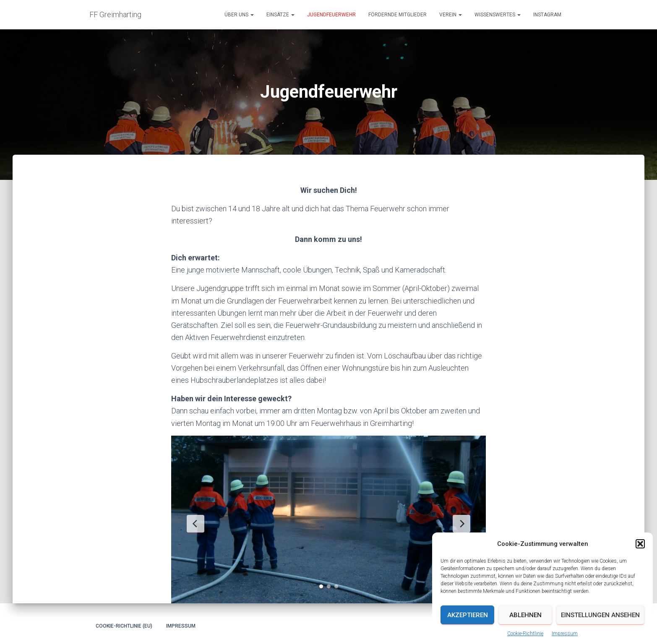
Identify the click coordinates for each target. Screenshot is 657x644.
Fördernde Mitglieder (398, 15)
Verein (451, 15)
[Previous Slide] (196, 524)
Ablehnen (525, 634)
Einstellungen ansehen (600, 634)
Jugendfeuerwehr (331, 15)
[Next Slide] (461, 524)
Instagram (547, 15)
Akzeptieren (468, 634)
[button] (640, 563)
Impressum (181, 626)
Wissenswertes (498, 15)
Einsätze (280, 15)
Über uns (239, 15)
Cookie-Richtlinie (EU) (124, 626)
